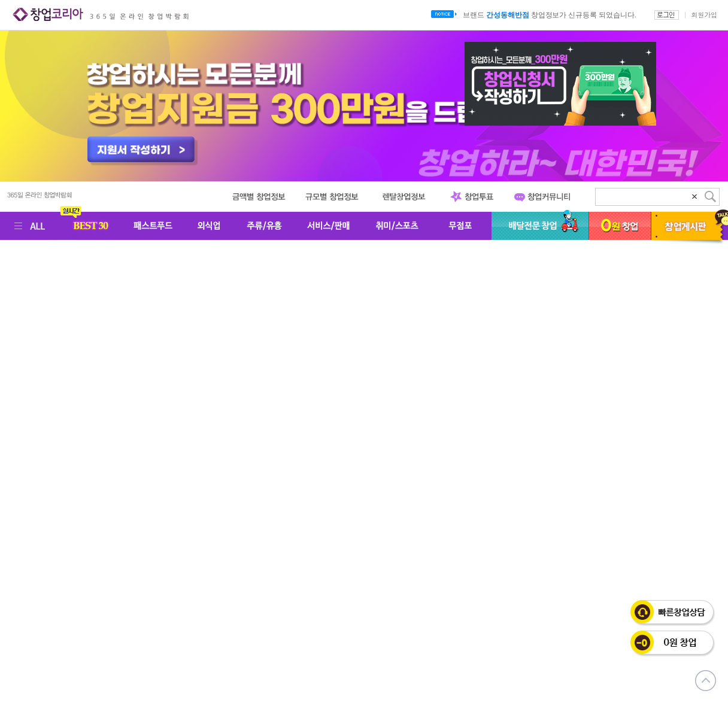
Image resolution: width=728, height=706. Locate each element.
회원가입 (704, 15)
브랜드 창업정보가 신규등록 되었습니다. (549, 15)
